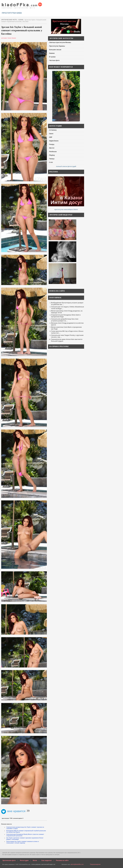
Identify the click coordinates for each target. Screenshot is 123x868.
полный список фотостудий (66, 166)
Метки (35, 860)
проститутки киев (12, 13)
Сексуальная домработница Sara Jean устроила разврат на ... (65, 320)
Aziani (21, 20)
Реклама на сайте (62, 860)
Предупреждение (95, 864)
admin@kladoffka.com (77, 864)
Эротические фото (9, 860)
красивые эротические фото (22, 5)
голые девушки (36, 864)
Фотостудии (24, 860)
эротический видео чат (48, 864)
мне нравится (13, 811)
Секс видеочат (47, 860)
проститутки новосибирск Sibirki (66, 210)
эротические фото (9, 20)
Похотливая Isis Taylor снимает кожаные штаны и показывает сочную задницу (23, 842)
